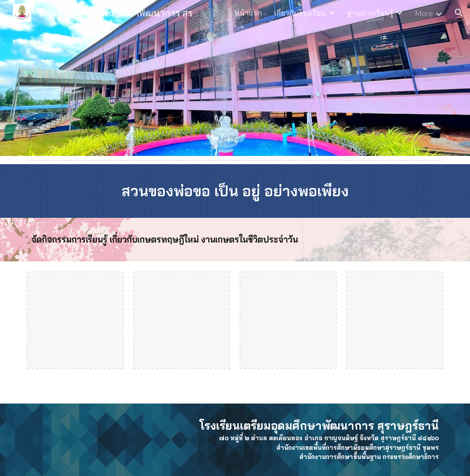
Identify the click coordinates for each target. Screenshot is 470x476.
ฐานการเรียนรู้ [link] (370, 13)
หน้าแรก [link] (248, 13)
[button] (459, 13)
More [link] (424, 13)
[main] (235, 191)
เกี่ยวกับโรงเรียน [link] (300, 13)
